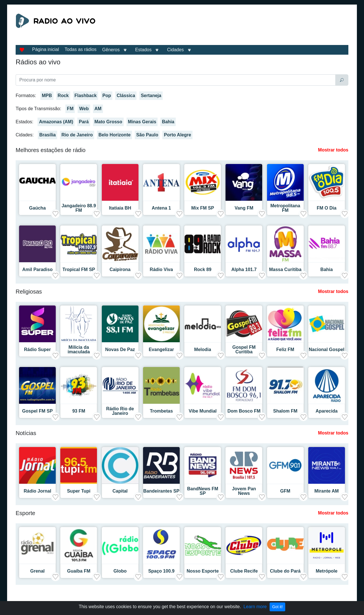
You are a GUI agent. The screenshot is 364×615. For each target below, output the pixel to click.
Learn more (255, 607)
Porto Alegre (177, 135)
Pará (84, 122)
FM (70, 109)
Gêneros (111, 50)
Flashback (86, 96)
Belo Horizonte (114, 135)
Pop (107, 96)
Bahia (168, 122)
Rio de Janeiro (77, 135)
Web (84, 109)
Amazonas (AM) (56, 122)
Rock (63, 96)
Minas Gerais (142, 122)
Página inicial (45, 49)
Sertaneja (151, 96)
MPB (47, 96)
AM (98, 109)
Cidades (175, 50)
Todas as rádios (80, 49)
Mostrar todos (333, 150)
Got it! (277, 607)
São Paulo (147, 135)
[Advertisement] (234, 28)
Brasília (47, 135)
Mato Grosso (108, 122)
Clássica (126, 96)
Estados (143, 50)
